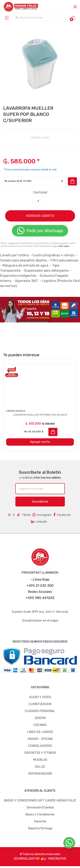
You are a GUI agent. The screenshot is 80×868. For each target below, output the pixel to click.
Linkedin (39, 522)
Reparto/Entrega (40, 828)
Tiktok (24, 515)
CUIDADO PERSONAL (40, 711)
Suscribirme (40, 502)
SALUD (40, 767)
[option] (40, 64)
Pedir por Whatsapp (40, 231)
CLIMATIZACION (40, 704)
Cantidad (40, 192)
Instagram (42, 515)
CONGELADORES (40, 746)
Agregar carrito (40, 442)
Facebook (62, 515)
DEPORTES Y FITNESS (40, 753)
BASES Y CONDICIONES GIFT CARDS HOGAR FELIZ (40, 800)
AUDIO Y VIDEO (40, 697)
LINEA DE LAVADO (40, 732)
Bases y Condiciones (40, 814)
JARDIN (40, 718)
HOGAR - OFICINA (40, 739)
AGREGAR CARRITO (40, 216)
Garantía (40, 821)
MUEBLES (40, 760)
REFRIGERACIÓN (40, 774)
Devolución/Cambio (40, 807)
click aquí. (64, 246)
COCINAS (40, 725)
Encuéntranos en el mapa (40, 620)
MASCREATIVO (54, 859)
